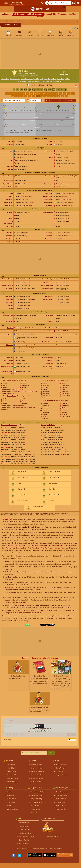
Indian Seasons (24, 823)
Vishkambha (20, 160)
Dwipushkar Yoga (45, 545)
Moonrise (10, 144)
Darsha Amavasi (33, 81)
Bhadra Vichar (11, 799)
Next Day (71, 100)
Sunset (50, 141)
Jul (42, 90)
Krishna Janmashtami (34, 613)
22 (29, 96)
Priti (17, 163)
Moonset (50, 144)
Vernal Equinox (12, 771)
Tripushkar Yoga (58, 545)
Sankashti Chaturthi (16, 613)
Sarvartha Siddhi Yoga (23, 548)
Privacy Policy (52, 838)
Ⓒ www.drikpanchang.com (52, 836)
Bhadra (11, 545)
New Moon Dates (37, 768)
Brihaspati (22, 602)
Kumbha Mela (23, 843)
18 (13, 96)
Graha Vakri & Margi (38, 778)
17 (73, 94)
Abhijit (11, 282)
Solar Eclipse (11, 765)
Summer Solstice (12, 775)
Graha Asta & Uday (38, 775)
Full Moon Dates (37, 765)
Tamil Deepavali (38, 79)
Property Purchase (62, 775)
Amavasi (19, 154)
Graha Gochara (36, 782)
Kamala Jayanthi (22, 81)
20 (21, 96)
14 (60, 94)
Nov (58, 90)
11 (48, 94)
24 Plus (49, 85)
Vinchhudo (35, 545)
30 (62, 96)
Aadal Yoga (59, 81)
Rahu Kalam (9, 296)
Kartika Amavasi (50, 81)
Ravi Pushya (36, 806)
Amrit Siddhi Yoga (38, 548)
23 (34, 96)
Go (51, 753)
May (34, 90)
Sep (50, 90)
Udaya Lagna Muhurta (48, 425)
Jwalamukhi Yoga (59, 548)
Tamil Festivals (61, 806)
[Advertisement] (40, 54)
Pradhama (19, 157)
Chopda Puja (52, 79)
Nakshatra (10, 806)
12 (52, 94)
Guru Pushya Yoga (9, 548)
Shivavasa (10, 345)
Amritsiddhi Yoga (37, 795)
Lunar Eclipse (11, 768)
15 (65, 94)
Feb (21, 90)
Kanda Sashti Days (62, 809)
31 (67, 96)
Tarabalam (50, 380)
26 (46, 96)
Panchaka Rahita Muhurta (9, 425)
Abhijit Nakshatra (12, 809)
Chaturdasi (20, 151)
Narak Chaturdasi (15, 79)
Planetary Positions (38, 771)
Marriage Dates (61, 765)
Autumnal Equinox (13, 778)
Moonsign (10, 212)
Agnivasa (10, 334)
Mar (26, 90)
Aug (45, 90)
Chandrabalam (12, 380)
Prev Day (50, 100)
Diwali (45, 79)
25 (42, 96)
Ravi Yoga (48, 548)
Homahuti (10, 328)
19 (17, 96)
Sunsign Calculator (25, 833)
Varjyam (10, 306)
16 (69, 94)
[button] (60, 3)
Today (60, 100)
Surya (13, 602)
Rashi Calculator (24, 830)
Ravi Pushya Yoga (70, 545)
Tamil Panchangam (62, 792)
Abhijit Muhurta (10, 587)
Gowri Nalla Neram (62, 795)
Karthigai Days (61, 802)
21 (25, 96)
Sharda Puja (60, 79)
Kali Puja (67, 79)
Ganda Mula (26, 545)
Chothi (58, 154)
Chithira (58, 151)
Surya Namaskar (25, 605)
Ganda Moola (11, 795)
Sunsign (10, 218)
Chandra (8, 602)
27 (50, 96)
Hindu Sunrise (24, 826)
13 (56, 94)
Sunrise (10, 141)
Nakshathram (48, 151)
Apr (30, 90)
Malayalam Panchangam (27, 837)
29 (58, 96)
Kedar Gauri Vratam (27, 79)
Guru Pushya (36, 809)
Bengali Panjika (24, 840)
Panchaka (17, 545)
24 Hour (42, 85)
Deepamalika (75, 79)
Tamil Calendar (61, 799)
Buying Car (60, 771)
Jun (38, 90)
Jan (17, 90)
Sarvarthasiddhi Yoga (38, 792)
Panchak (9, 792)
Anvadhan (41, 81)
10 (44, 94)
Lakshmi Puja (5, 79)
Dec (62, 90)
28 (54, 96)
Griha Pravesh (61, 768)
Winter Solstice (11, 782)
